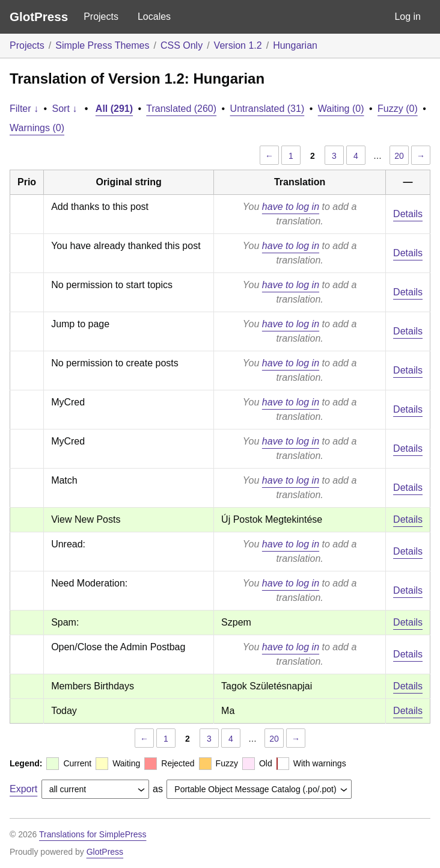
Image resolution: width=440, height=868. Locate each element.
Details (408, 214)
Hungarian (295, 45)
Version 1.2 (238, 45)
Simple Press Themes (102, 45)
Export (23, 789)
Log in (408, 17)
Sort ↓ (65, 109)
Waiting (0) (341, 109)
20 (399, 156)
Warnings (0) (37, 128)
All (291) (114, 109)
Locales (154, 17)
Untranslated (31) (267, 109)
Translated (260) (181, 109)
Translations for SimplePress (93, 834)
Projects (101, 17)
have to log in (291, 207)
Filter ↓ (24, 109)
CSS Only (182, 45)
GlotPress (39, 17)
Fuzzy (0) (398, 109)
